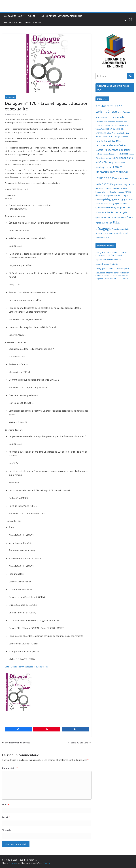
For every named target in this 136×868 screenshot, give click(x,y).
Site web (6, 830)
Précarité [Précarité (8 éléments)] (99, 200)
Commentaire (10, 768)
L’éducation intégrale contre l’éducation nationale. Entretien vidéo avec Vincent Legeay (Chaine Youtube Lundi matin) (112, 276)
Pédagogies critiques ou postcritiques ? (112, 268)
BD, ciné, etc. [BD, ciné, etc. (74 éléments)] (116, 117)
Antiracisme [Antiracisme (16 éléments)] (101, 117)
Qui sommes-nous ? (14, 16)
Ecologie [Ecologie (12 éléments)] (126, 154)
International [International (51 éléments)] (119, 172)
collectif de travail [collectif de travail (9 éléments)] (114, 133)
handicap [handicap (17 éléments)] (100, 167)
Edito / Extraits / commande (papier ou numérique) (27, 667)
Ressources (10, 97)
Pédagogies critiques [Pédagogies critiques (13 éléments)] (118, 203)
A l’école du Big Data (80, 743)
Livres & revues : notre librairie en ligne (61, 16)
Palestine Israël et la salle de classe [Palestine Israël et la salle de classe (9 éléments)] (110, 192)
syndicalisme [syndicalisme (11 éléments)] (101, 217)
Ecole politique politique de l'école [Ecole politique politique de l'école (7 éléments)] (109, 154)
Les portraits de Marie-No (107, 264)
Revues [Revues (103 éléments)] (101, 212)
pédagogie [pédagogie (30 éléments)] (109, 199)
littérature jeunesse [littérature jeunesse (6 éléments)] (120, 189)
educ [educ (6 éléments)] (132, 154)
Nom (6, 805)
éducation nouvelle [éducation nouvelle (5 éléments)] (102, 238)
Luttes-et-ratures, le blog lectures (23, 22)
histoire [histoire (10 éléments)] (108, 167)
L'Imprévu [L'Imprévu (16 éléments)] (115, 184)
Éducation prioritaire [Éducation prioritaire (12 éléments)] (121, 229)
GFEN (25, 115)
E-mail (6, 817)
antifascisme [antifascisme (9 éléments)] (125, 112)
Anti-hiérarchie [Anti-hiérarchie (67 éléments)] (106, 106)
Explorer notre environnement (108, 260)
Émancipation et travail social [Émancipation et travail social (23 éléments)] (112, 233)
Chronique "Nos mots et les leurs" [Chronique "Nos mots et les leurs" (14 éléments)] (111, 122)
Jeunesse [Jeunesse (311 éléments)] (104, 178)
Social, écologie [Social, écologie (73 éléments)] (117, 212)
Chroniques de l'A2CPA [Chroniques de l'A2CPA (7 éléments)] (104, 125)
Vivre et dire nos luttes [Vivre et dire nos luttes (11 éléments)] (116, 217)
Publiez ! (32, 16)
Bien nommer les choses (16, 743)
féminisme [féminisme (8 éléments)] (121, 163)
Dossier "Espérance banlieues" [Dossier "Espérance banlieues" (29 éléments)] (113, 150)
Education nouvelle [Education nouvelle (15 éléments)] (105, 158)
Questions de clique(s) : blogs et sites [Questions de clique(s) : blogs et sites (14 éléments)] (113, 207)
